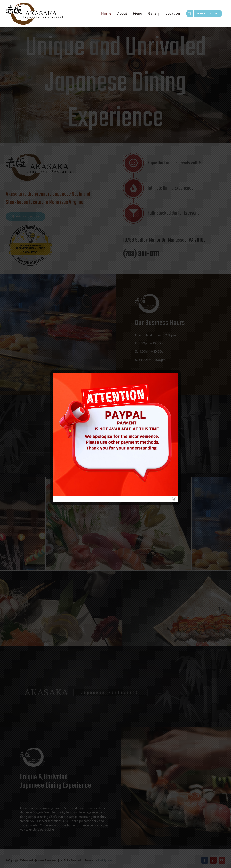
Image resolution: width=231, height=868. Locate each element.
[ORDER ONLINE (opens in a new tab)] (204, 13)
